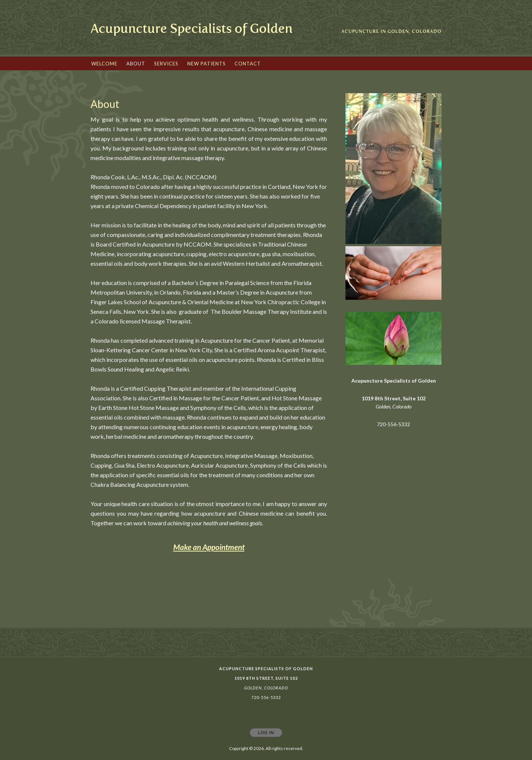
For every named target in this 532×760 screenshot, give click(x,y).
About (136, 64)
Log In (266, 733)
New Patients (207, 64)
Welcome (104, 64)
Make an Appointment (209, 547)
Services (166, 64)
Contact (248, 64)
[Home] (192, 29)
